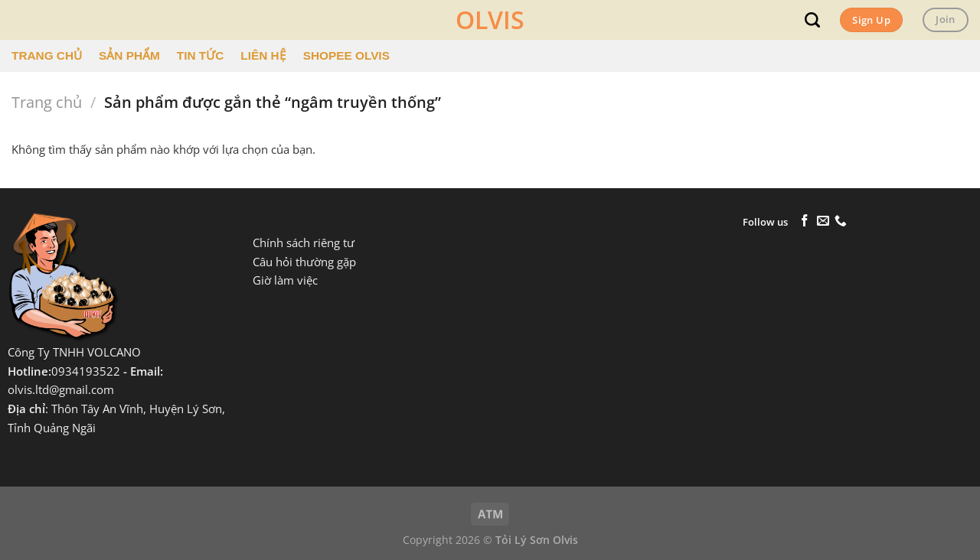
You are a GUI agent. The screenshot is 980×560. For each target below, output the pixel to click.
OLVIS (490, 20)
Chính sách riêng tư (304, 243)
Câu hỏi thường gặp (304, 262)
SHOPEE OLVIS (346, 55)
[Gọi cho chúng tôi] (841, 221)
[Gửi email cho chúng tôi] (823, 221)
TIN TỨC (200, 55)
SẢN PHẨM (129, 55)
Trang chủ (47, 102)
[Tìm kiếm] (812, 20)
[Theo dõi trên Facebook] (805, 221)
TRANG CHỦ (47, 55)
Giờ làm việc (285, 280)
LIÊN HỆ (263, 55)
